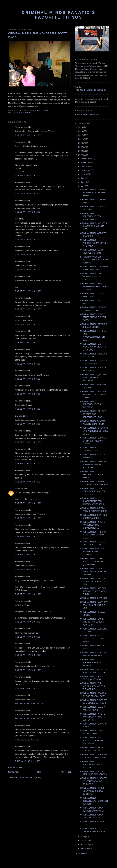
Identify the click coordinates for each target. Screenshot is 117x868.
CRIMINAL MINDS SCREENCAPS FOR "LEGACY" (90, 662)
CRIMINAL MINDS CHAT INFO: (94, 598)
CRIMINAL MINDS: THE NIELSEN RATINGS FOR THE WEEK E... (92, 686)
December (86, 158)
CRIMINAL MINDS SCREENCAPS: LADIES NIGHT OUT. (92, 764)
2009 (81, 147)
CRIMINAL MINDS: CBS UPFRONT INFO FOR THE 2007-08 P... (93, 571)
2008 (81, 151)
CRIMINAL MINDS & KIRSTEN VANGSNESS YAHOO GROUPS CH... (94, 781)
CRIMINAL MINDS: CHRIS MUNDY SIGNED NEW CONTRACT (92, 791)
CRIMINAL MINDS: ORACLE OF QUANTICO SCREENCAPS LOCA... (93, 414)
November (86, 162)
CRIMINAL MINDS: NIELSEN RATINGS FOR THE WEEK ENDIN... (93, 193)
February (85, 844)
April (83, 837)
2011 (81, 139)
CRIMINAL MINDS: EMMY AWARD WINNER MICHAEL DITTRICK (94, 286)
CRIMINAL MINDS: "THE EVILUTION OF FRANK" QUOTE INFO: (92, 561)
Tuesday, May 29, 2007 (28, 135)
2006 (81, 853)
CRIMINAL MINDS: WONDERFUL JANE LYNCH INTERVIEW (94, 243)
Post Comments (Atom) (31, 777)
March (84, 841)
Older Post (66, 772)
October (85, 166)
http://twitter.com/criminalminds (91, 90)
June (83, 182)
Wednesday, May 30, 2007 (30, 703)
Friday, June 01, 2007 (28, 740)
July (83, 178)
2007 (81, 155)
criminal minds (24, 112)
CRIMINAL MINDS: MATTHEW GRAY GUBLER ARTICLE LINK (94, 581)
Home (40, 772)
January (85, 848)
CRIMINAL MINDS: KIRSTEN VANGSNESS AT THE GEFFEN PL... (93, 717)
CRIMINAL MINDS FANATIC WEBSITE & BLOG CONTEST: (93, 552)
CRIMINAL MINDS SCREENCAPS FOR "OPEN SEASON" (94, 801)
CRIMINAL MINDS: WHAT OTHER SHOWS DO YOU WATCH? (93, 317)
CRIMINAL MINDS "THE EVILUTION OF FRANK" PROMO (92, 639)
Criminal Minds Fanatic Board (88, 114)
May (83, 186)
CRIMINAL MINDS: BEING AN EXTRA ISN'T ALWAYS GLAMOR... (94, 441)
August (84, 174)
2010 (81, 143)
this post (92, 72)
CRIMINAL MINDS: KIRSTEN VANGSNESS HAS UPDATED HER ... (93, 525)
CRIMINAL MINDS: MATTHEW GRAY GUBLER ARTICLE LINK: (94, 605)
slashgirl (19, 416)
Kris (17, 219)
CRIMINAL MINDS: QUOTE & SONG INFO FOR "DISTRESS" (93, 377)
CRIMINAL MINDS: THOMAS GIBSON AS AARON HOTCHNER (93, 465)
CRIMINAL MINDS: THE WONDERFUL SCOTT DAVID (91, 277)
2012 (81, 135)
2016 (81, 127)
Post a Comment (16, 768)
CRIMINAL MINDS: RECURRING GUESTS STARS (92, 474)
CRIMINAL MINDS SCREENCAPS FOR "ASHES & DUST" (90, 216)
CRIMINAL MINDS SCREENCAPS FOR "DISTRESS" (90, 404)
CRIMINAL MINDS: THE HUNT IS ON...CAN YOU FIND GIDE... (94, 535)
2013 (81, 131)
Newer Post (13, 772)
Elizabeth (19, 489)
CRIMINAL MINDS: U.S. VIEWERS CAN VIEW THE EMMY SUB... (93, 347)
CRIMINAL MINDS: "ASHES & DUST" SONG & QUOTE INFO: (93, 226)
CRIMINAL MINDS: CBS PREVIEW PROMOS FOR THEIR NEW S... (93, 491)
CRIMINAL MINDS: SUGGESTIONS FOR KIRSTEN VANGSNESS (92, 501)
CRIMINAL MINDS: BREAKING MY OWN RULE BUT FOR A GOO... (94, 431)
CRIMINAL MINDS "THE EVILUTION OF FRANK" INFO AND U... (92, 741)
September (86, 170)
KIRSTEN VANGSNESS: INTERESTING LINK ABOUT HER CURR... (94, 260)
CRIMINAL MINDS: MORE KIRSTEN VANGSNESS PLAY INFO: (92, 622)
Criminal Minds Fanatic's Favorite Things (59, 15)
